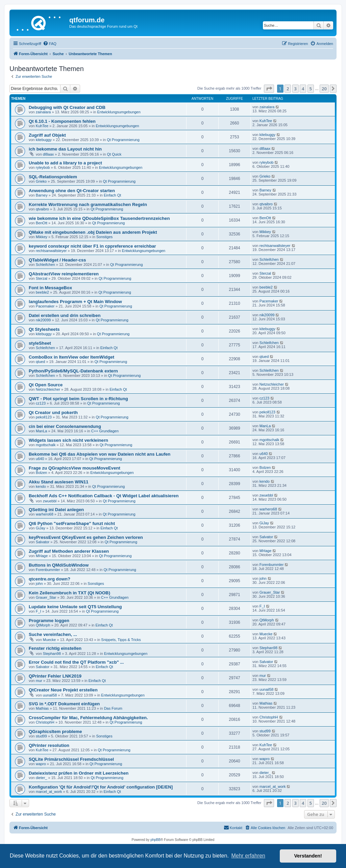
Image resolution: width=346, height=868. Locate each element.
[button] (269, 89)
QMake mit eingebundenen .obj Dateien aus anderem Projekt (93, 232)
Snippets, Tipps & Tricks (121, 640)
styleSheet (40, 343)
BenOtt (42, 223)
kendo (41, 486)
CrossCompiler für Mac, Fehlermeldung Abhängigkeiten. (88, 718)
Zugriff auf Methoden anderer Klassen (69, 551)
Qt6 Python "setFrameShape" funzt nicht (72, 523)
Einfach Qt (112, 195)
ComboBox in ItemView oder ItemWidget (71, 357)
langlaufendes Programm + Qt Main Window (75, 302)
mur (39, 681)
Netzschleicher (48, 389)
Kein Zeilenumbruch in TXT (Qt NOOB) (69, 593)
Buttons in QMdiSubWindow (59, 565)
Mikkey (42, 237)
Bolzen (42, 473)
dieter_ (42, 778)
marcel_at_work (49, 792)
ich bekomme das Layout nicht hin (65, 149)
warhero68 (45, 514)
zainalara (43, 112)
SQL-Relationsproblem (53, 177)
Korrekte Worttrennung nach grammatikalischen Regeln (88, 204)
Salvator (43, 542)
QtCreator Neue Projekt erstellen (63, 690)
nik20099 (43, 320)
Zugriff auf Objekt (47, 135)
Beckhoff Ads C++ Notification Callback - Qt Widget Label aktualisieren (104, 496)
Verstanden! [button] (308, 856)
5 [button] (311, 89)
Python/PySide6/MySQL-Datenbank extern (73, 371)
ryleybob (43, 167)
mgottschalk (46, 445)
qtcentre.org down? (50, 579)
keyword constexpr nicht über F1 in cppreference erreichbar (92, 246)
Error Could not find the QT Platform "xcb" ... (76, 662)
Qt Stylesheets (44, 329)
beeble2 (42, 292)
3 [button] (295, 89)
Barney (42, 195)
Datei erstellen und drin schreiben (65, 315)
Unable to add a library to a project (65, 163)
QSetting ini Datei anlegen (56, 510)
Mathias (42, 708)
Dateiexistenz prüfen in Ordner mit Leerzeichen (79, 773)
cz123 (41, 403)
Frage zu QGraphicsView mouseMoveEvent (75, 468)
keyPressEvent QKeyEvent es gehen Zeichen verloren (86, 537)
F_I (39, 611)
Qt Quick (114, 154)
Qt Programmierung (123, 140)
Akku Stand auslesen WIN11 (59, 482)
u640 (40, 459)
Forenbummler (48, 570)
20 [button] (324, 89)
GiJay (41, 528)
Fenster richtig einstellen (55, 648)
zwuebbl (50, 501)
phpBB (155, 840)
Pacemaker (45, 306)
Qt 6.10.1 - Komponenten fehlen (62, 121)
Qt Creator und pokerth (53, 413)
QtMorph (43, 625)
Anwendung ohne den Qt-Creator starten (72, 191)
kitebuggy (44, 140)
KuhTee (42, 126)
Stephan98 (52, 654)
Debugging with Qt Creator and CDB (67, 107)
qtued (41, 362)
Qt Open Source (46, 385)
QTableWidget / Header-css (57, 260)
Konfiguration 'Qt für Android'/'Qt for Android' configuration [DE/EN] (101, 787)
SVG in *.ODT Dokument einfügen (64, 704)
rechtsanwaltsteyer (51, 251)
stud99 (41, 736)
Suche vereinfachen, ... (53, 634)
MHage (42, 556)
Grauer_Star (46, 597)
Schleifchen (45, 265)
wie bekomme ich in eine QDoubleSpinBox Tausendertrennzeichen (99, 218)
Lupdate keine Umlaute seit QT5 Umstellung (75, 607)
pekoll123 (44, 417)
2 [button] (288, 89)
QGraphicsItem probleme (55, 732)
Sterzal (42, 278)
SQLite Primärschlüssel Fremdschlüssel (71, 759)
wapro (41, 764)
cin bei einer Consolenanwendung (65, 426)
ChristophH (45, 722)
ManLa (42, 431)
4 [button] (303, 89)
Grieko (41, 181)
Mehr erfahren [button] (248, 856)
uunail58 (50, 695)
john (39, 584)
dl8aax (48, 154)
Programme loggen (49, 621)
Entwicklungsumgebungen (119, 112)
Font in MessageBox (50, 288)
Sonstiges (104, 237)
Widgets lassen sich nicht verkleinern (68, 440)
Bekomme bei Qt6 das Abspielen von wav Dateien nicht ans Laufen (100, 454)
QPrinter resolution (49, 745)
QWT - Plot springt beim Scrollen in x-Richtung (78, 399)
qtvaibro (42, 209)
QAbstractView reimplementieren (64, 274)
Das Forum (113, 708)
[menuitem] (50, 44)
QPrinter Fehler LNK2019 (55, 676)
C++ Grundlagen (105, 431)
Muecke (50, 640)
